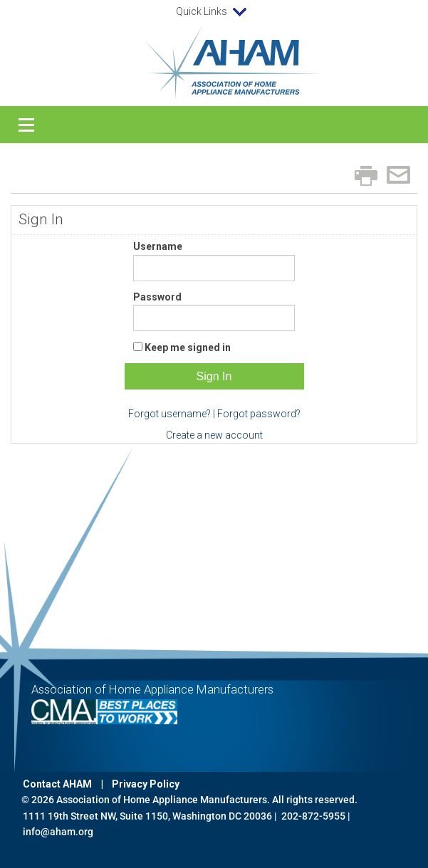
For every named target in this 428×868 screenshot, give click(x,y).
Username (158, 246)
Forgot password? (259, 414)
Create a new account (214, 435)
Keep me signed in (188, 347)
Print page (366, 176)
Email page (398, 175)
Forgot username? (169, 414)
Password (157, 297)
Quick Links (214, 12)
